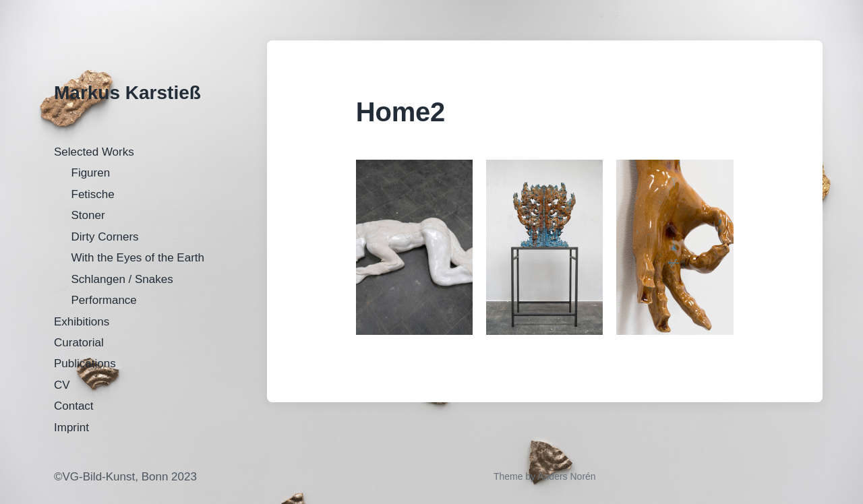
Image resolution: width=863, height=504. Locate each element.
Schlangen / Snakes (122, 279)
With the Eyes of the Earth (138, 258)
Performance (104, 300)
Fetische (93, 194)
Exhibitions (82, 322)
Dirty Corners (105, 237)
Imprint (71, 428)
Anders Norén (566, 476)
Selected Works (94, 152)
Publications (85, 364)
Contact (74, 406)
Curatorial (79, 343)
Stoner (88, 215)
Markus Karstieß (127, 93)
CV (62, 385)
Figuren (91, 173)
